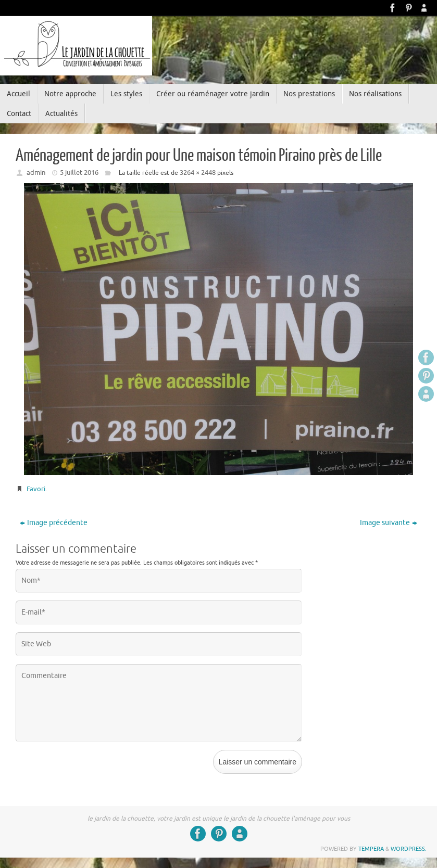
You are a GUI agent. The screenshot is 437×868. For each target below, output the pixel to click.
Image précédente (54, 523)
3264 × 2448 (198, 173)
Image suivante (389, 523)
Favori (36, 489)
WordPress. (409, 849)
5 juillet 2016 (79, 173)
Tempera (371, 849)
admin (36, 173)
